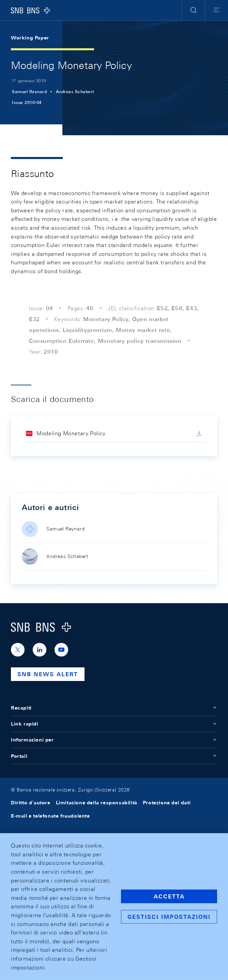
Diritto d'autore (31, 803)
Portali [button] (114, 756)
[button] (193, 10)
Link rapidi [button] (114, 724)
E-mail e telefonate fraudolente (50, 816)
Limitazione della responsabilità (97, 803)
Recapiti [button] (114, 708)
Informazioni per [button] (114, 740)
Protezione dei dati (167, 803)
